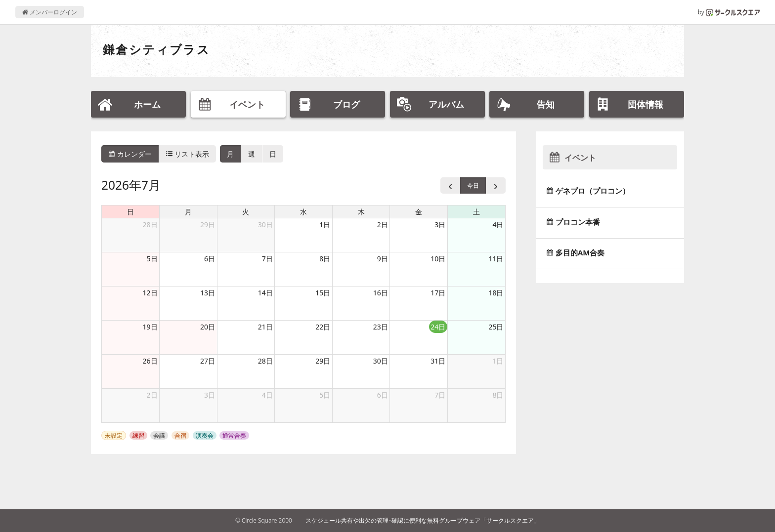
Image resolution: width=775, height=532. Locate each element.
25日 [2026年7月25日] (496, 327)
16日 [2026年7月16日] (381, 293)
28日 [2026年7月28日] (265, 361)
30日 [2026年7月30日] (381, 361)
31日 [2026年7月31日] (438, 361)
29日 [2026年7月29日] (323, 361)
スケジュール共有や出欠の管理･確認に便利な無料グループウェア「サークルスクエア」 (423, 520)
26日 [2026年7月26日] (150, 361)
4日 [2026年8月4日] (267, 395)
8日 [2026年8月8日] (498, 395)
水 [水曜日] (303, 212)
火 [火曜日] (246, 212)
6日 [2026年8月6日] (383, 395)
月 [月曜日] (188, 212)
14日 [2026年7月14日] (265, 293)
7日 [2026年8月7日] (440, 395)
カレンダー (130, 154)
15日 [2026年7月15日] (323, 293)
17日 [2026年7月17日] (438, 293)
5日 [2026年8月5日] (325, 395)
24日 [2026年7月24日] (438, 327)
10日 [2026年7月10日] (438, 259)
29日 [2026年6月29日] (208, 225)
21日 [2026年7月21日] (265, 327)
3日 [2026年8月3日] (210, 395)
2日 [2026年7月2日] (383, 225)
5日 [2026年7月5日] (152, 259)
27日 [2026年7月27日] (208, 361)
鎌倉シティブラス (156, 49)
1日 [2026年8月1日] (498, 361)
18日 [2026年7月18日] (496, 293)
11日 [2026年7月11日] (496, 259)
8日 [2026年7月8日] (325, 259)
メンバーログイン (50, 12)
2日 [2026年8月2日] (152, 395)
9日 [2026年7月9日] (383, 259)
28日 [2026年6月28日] (150, 225)
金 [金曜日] (419, 212)
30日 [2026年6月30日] (265, 225)
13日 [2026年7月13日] (208, 293)
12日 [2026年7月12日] (150, 293)
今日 (473, 185)
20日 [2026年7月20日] (208, 327)
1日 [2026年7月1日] (325, 225)
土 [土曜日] (476, 212)
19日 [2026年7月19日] (150, 327)
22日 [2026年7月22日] (323, 327)
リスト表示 (188, 154)
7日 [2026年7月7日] (267, 259)
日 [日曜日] (130, 212)
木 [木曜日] (361, 212)
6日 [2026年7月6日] (210, 259)
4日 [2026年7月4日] (498, 225)
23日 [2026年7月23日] (381, 327)
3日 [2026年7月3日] (440, 225)
